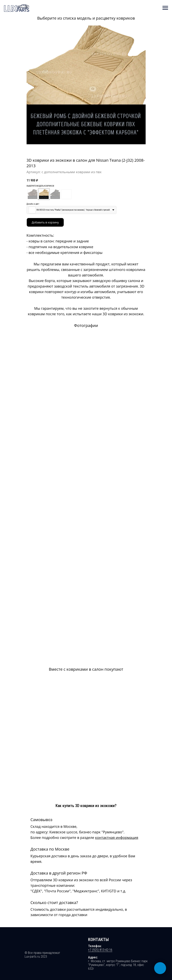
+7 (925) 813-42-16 (100, 916)
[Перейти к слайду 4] (89, 150)
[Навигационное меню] (165, 8)
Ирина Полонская (49, 968)
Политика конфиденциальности (47, 962)
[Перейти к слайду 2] (85, 150)
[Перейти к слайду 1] (83, 150)
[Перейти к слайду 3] (87, 150)
